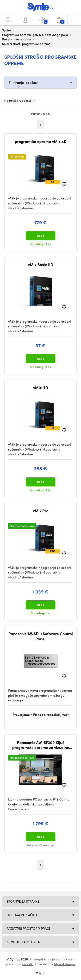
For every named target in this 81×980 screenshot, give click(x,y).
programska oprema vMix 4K (40, 141)
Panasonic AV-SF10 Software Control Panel (41, 636)
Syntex (7, 30)
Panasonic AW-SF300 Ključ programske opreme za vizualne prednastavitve (41, 745)
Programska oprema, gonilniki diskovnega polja (35, 35)
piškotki (28, 964)
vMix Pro (41, 511)
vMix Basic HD (41, 265)
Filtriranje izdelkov (23, 82)
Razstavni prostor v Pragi (28, 928)
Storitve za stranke (23, 901)
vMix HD (41, 388)
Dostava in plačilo (22, 915)
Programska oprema (17, 39)
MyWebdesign (64, 964)
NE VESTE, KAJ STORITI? (23, 942)
